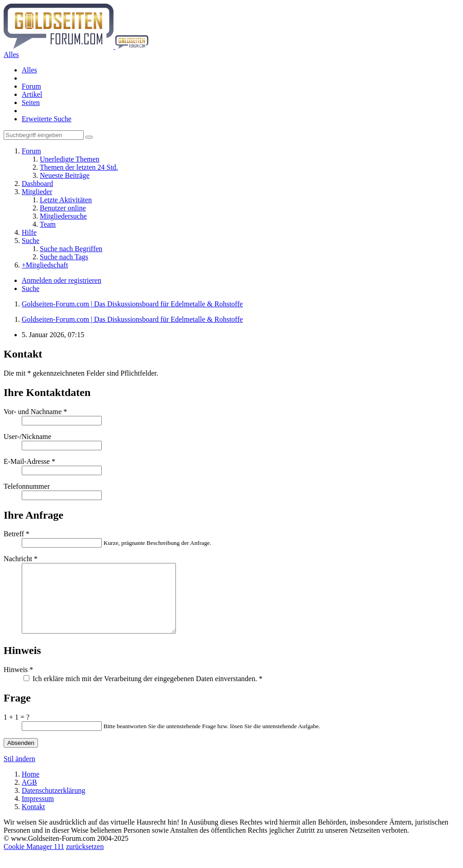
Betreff (14, 534)
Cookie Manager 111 (34, 860)
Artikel (32, 94)
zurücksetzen (85, 860)
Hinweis (16, 683)
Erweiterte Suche (47, 119)
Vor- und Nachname (33, 412)
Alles (29, 70)
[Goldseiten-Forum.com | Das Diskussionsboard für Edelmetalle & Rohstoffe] (76, 46)
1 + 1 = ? (17, 731)
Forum (31, 86)
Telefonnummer (27, 486)
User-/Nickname (27, 436)
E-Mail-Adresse (27, 461)
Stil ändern (19, 772)
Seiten (31, 103)
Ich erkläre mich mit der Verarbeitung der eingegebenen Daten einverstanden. (143, 692)
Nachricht (18, 559)
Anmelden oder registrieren (61, 280)
